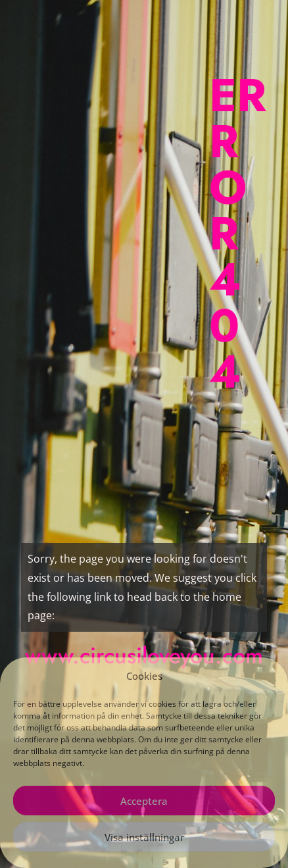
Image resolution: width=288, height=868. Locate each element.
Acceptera (144, 801)
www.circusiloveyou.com (144, 656)
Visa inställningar (144, 837)
